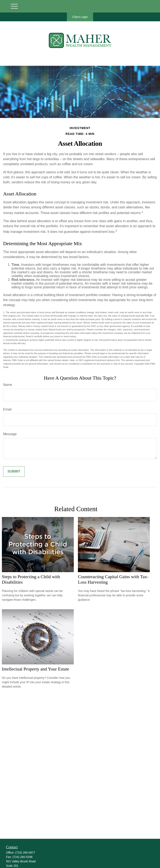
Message (10, 434)
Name (8, 385)
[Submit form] (14, 471)
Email (7, 409)
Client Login (80, 17)
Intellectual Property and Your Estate (36, 669)
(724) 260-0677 (25, 853)
